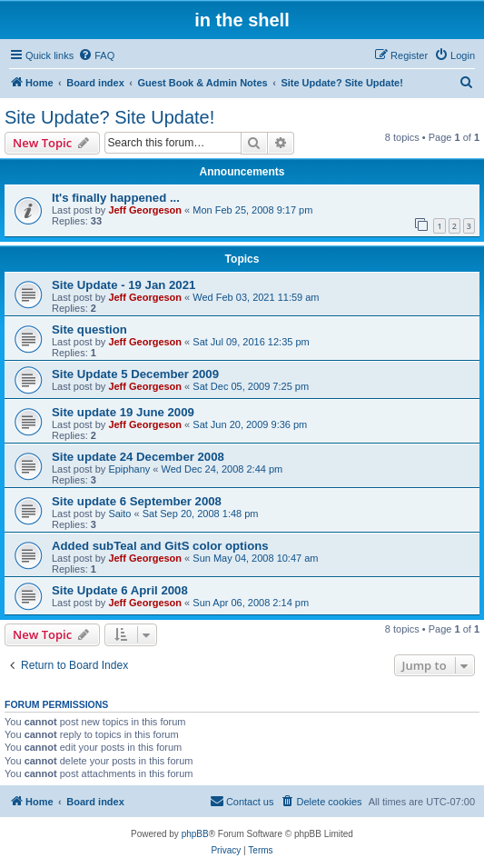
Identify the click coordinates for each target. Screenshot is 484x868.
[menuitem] (96, 55)
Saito (119, 514)
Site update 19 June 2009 (123, 412)
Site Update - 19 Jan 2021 (123, 285)
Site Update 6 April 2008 (120, 590)
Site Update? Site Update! (109, 117)
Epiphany (129, 469)
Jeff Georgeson (145, 210)
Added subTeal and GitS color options (160, 546)
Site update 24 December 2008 (138, 457)
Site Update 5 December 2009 (135, 374)
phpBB (195, 834)
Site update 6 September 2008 (137, 501)
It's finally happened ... (116, 198)
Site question (89, 329)
